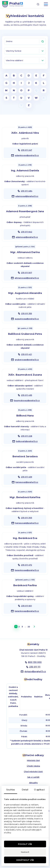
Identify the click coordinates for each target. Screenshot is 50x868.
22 (29, 627)
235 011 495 (26, 395)
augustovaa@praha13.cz (27, 319)
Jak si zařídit (33, 777)
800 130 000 (35, 662)
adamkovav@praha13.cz (27, 155)
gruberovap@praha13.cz (27, 360)
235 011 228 (27, 436)
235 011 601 (26, 606)
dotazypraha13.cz (35, 672)
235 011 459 (26, 477)
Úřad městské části (33, 772)
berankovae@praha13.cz (27, 570)
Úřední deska (33, 766)
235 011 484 (27, 191)
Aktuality (33, 783)
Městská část (33, 760)
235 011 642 (27, 232)
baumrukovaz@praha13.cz (27, 401)
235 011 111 (35, 667)
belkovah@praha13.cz (27, 441)
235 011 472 (26, 565)
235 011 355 (26, 314)
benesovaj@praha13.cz (27, 482)
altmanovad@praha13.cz (27, 278)
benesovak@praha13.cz (27, 523)
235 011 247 (26, 150)
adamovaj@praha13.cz (27, 237)
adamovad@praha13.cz (27, 196)
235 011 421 (26, 354)
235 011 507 (26, 273)
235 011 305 (26, 518)
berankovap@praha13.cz (27, 611)
